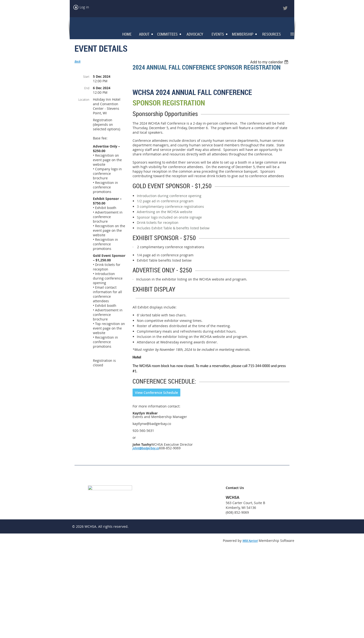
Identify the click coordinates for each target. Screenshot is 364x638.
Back (78, 65)
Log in (84, 7)
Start (86, 80)
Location (84, 103)
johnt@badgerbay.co (146, 536)
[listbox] (270, 65)
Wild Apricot (250, 629)
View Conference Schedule (156, 481)
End (87, 92)
